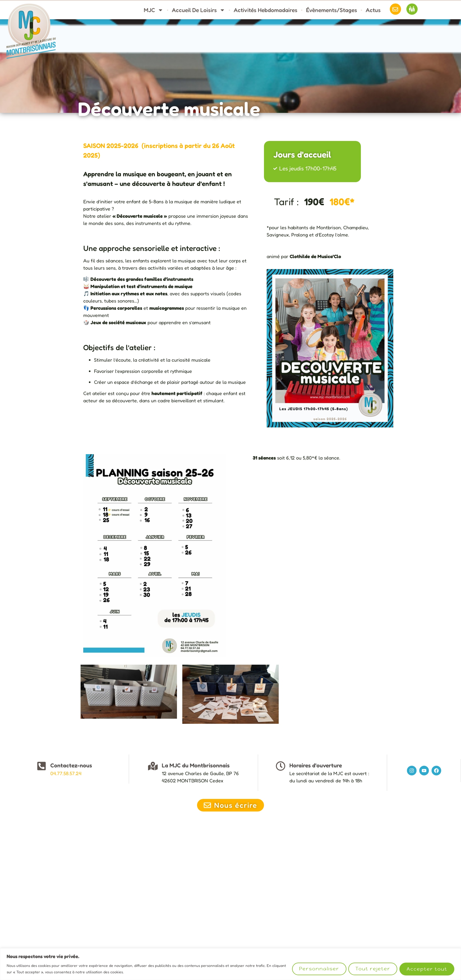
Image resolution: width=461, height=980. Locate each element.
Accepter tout (427, 969)
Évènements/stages (332, 10)
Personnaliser (318, 969)
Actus (373, 10)
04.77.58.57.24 (66, 773)
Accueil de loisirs (199, 10)
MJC (154, 10)
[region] (231, 964)
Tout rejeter (372, 969)
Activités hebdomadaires (266, 10)
